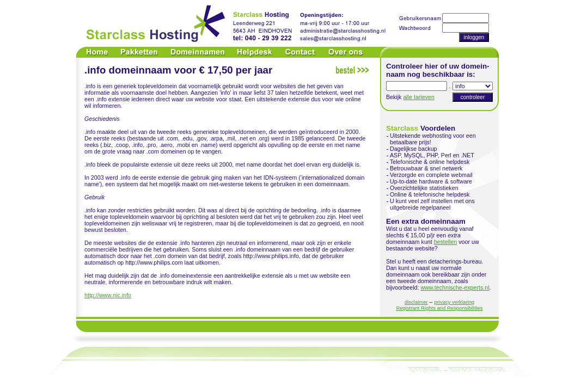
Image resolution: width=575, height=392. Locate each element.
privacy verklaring (454, 302)
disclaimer (416, 302)
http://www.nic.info (108, 295)
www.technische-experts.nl (455, 287)
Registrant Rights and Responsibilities (439, 308)
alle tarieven (418, 97)
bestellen (446, 242)
